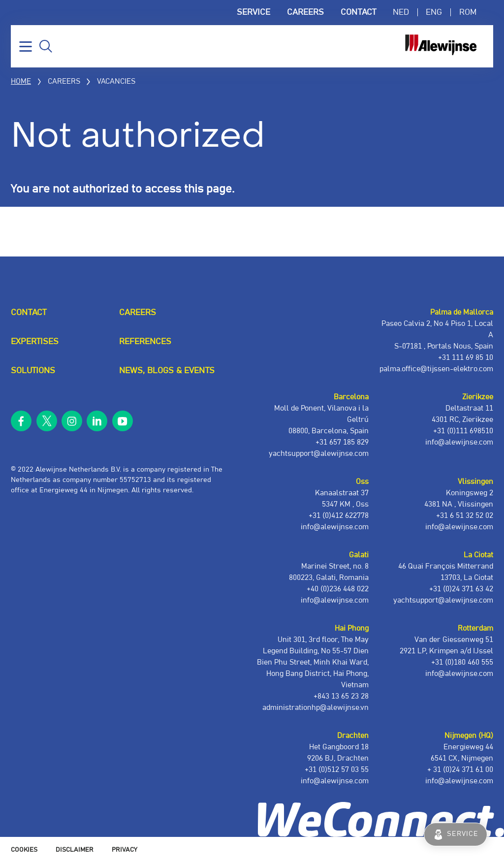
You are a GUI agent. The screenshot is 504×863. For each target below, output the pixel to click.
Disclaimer (75, 850)
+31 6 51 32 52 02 (465, 516)
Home (21, 81)
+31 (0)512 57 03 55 (337, 770)
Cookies (24, 850)
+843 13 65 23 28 (341, 696)
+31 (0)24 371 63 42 (461, 589)
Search (46, 46)
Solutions (33, 371)
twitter (46, 421)
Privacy (125, 850)
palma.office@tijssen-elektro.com (436, 369)
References (145, 342)
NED (401, 12)
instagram (72, 421)
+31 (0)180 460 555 (462, 662)
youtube (123, 421)
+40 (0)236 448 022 (338, 589)
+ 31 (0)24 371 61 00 (460, 770)
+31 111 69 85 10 (466, 358)
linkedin (97, 421)
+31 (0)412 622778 (339, 516)
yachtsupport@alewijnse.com (443, 600)
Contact (358, 12)
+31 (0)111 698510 (463, 431)
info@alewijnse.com (459, 781)
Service (253, 12)
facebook (21, 421)
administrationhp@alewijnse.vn (315, 708)
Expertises (35, 342)
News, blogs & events (167, 371)
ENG (434, 12)
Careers (305, 12)
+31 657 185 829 (342, 442)
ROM (468, 12)
